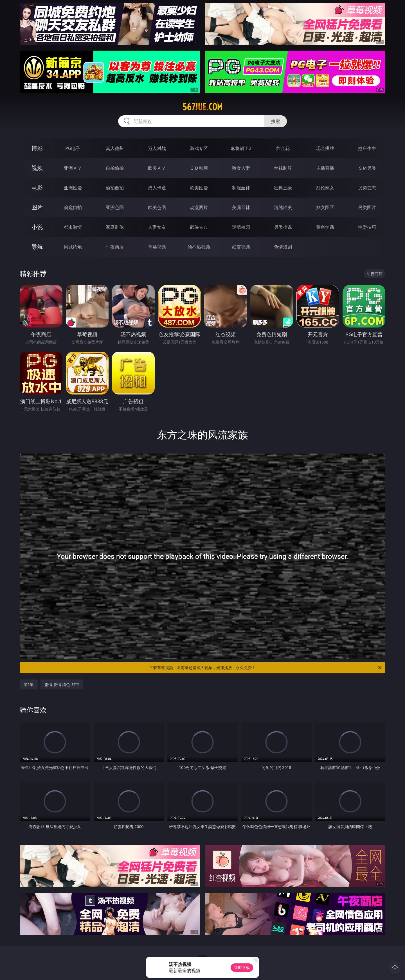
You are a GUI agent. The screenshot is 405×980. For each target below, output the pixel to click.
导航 (37, 247)
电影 (37, 188)
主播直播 (325, 168)
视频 (37, 168)
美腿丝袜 (241, 207)
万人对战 (157, 148)
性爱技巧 (367, 227)
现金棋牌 (325, 148)
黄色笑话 (325, 227)
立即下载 (242, 967)
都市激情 (73, 227)
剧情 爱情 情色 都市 (62, 684)
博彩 (37, 148)
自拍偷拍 (115, 168)
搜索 (276, 121)
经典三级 (283, 188)
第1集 (29, 684)
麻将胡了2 (241, 148)
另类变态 (367, 188)
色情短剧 (283, 247)
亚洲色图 (115, 207)
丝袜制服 (283, 168)
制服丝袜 (241, 188)
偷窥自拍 (73, 207)
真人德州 (115, 148)
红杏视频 (241, 247)
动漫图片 (199, 207)
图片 (37, 207)
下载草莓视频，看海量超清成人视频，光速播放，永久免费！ (266, 668)
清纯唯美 (283, 207)
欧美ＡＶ (157, 168)
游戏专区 (199, 148)
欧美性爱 (199, 188)
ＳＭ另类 (367, 168)
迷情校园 (241, 227)
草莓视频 (157, 247)
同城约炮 (73, 247)
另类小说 (283, 227)
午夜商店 (115, 247)
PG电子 (73, 148)
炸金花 (283, 148)
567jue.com (202, 107)
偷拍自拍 (115, 188)
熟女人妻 (241, 168)
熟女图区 (325, 207)
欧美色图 (157, 207)
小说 (37, 227)
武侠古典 (199, 227)
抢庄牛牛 (367, 148)
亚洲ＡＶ (73, 168)
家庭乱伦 (115, 227)
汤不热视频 (199, 247)
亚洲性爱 (73, 188)
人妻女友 (157, 227)
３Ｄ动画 (199, 168)
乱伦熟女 (325, 188)
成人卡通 (157, 188)
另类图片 (367, 207)
